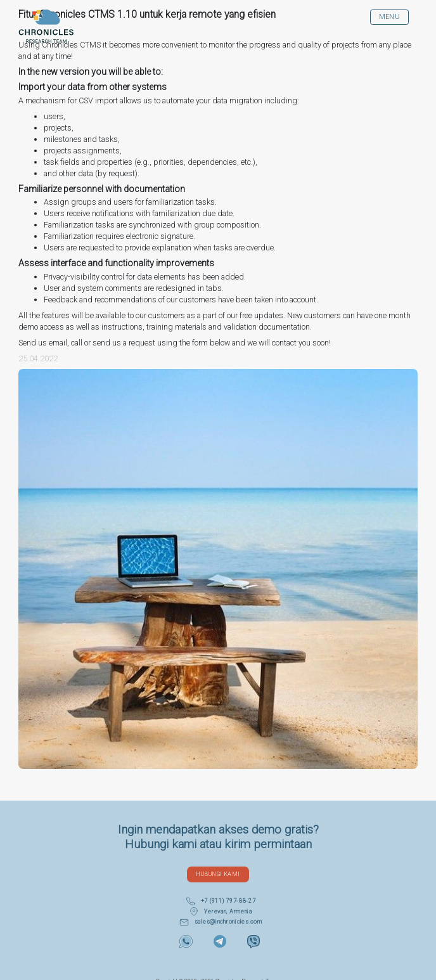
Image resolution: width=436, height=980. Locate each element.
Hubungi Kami (218, 874)
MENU (390, 17)
